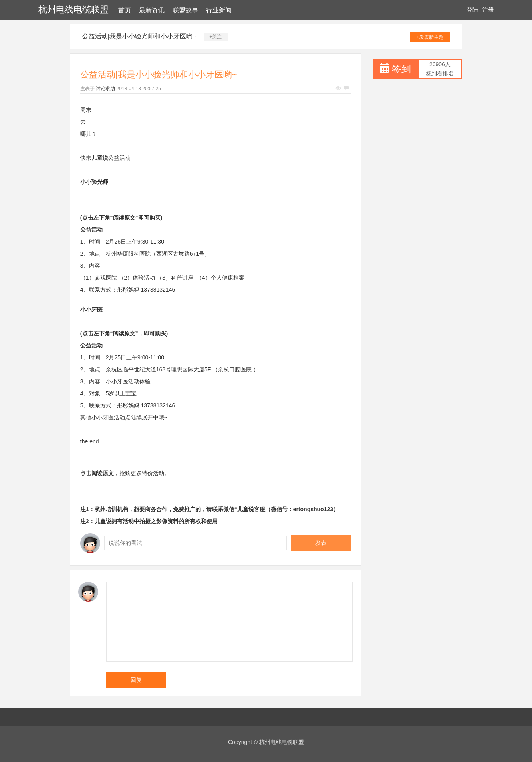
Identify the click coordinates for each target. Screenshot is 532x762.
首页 (125, 10)
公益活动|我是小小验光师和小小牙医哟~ (139, 36)
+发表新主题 (430, 37)
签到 (401, 69)
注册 (488, 10)
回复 (136, 680)
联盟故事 (185, 10)
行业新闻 (219, 10)
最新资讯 (152, 10)
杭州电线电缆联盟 (73, 9)
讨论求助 (105, 89)
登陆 (472, 10)
